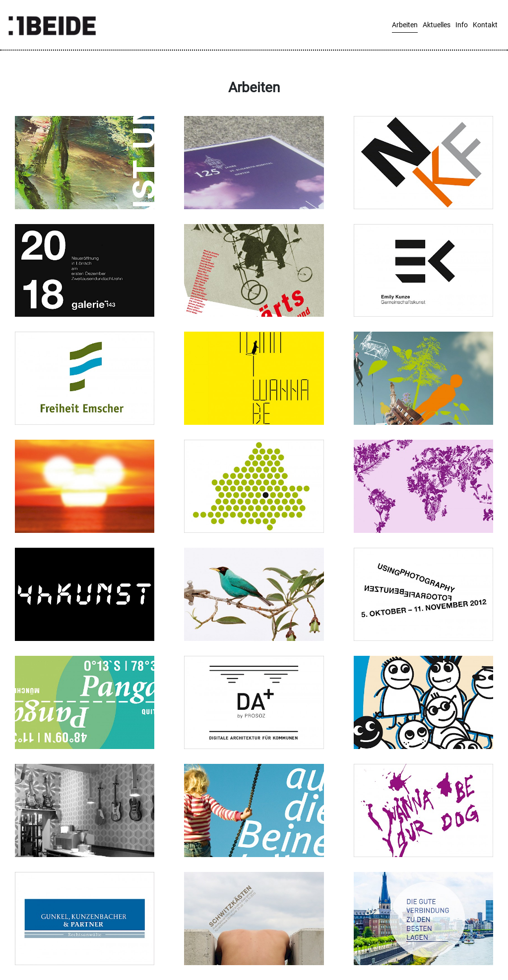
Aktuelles (437, 25)
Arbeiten (405, 25)
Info (462, 25)
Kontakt (485, 25)
